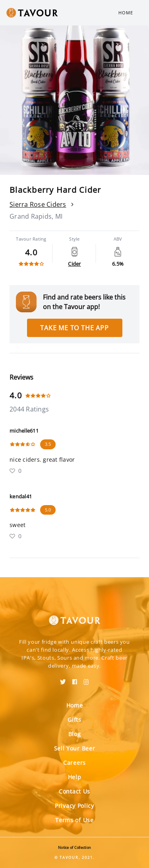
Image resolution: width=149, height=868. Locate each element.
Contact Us (74, 791)
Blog (75, 734)
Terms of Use (74, 820)
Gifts (74, 720)
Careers (74, 763)
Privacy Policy (74, 806)
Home (126, 13)
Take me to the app (74, 328)
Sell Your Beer (75, 748)
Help (75, 777)
